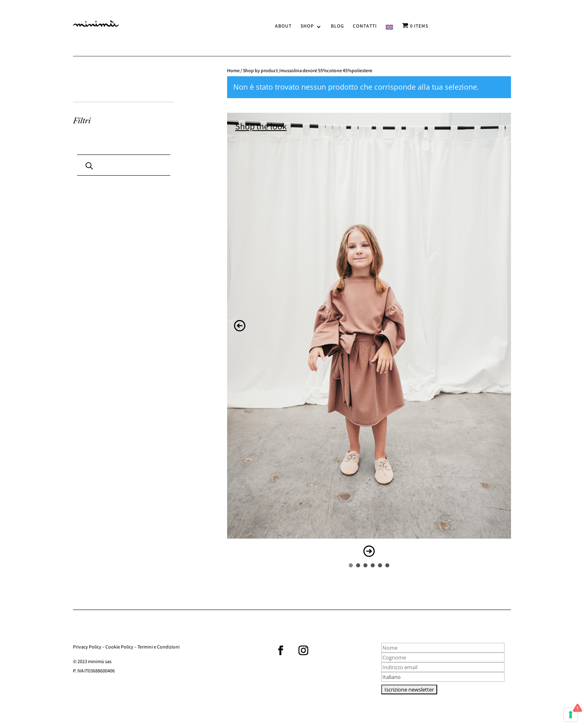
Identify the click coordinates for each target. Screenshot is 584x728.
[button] (240, 326)
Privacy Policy (87, 647)
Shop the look (261, 128)
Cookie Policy (119, 647)
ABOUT (283, 27)
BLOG (337, 27)
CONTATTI (365, 27)
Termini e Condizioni (159, 647)
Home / (235, 71)
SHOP (307, 27)
